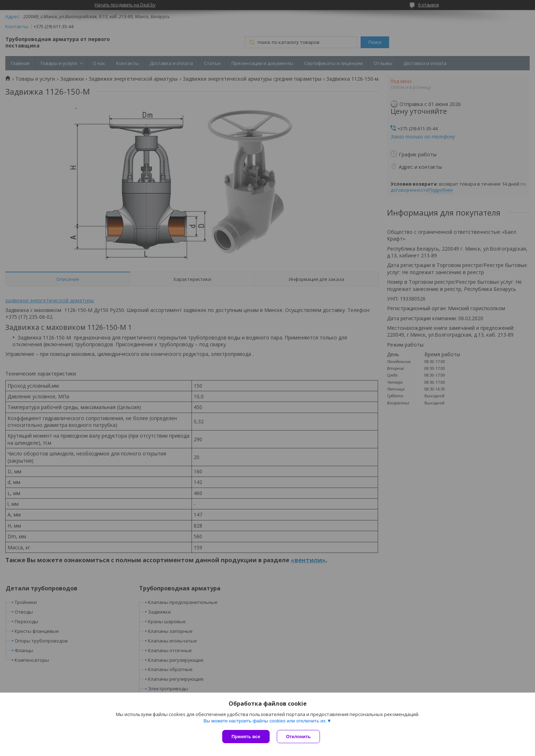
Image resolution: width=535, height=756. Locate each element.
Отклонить (298, 737)
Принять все (246, 737)
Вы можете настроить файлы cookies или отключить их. (265, 721)
